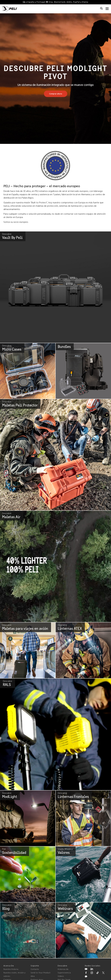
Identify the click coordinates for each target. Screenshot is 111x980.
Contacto (35, 969)
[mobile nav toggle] (107, 8)
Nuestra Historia (11, 969)
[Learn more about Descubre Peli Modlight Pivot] (56, 94)
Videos (61, 976)
